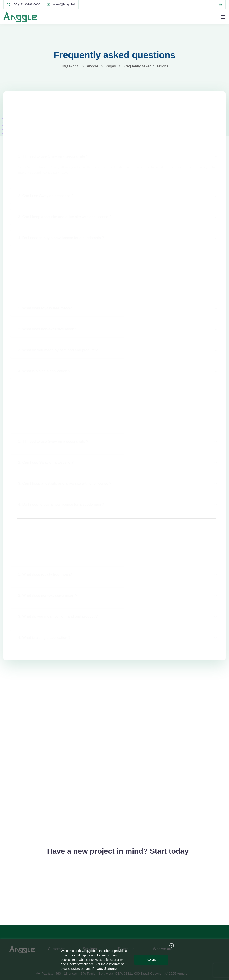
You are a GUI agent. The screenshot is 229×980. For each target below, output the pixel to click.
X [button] (172, 945)
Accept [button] (151, 960)
